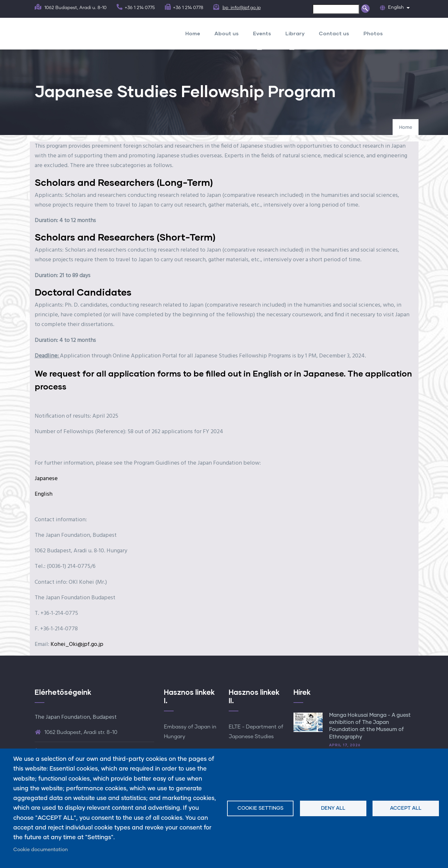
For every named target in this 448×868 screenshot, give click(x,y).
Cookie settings (260, 808)
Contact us (334, 33)
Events (262, 33)
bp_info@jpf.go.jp (242, 8)
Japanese (46, 479)
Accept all (406, 808)
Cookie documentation (40, 850)
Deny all (333, 808)
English (44, 494)
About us (227, 33)
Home (193, 33)
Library (295, 33)
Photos (373, 33)
